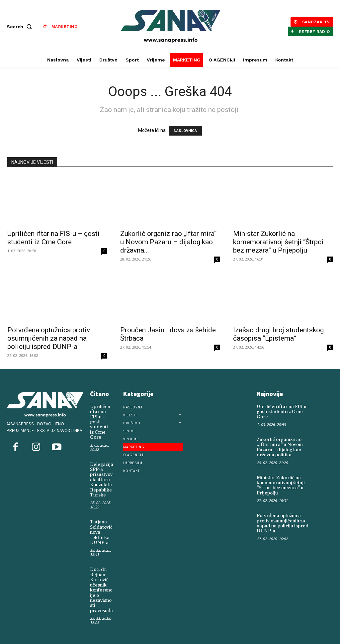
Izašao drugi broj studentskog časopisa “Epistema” (278, 334)
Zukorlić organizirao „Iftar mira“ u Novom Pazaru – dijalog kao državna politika (280, 447)
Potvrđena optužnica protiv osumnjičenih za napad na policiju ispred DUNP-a (49, 338)
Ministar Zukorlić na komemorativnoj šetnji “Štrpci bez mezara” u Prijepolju (278, 242)
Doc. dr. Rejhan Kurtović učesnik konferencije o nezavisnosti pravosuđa (101, 590)
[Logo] (171, 26)
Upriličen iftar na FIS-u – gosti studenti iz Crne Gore (53, 238)
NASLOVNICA (185, 131)
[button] (21, 27)
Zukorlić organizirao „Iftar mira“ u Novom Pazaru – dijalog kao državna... (168, 242)
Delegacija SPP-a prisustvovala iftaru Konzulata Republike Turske (102, 480)
